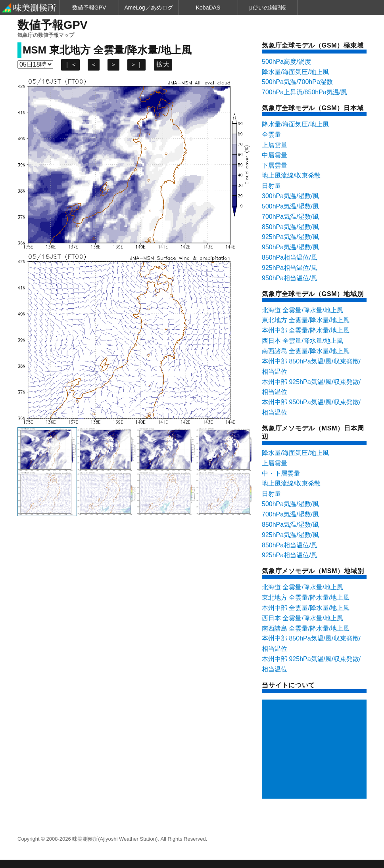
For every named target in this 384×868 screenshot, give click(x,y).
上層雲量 (275, 145)
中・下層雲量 (281, 473)
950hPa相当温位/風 (290, 278)
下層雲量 (275, 165)
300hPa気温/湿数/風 (290, 196)
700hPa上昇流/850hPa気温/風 (304, 92)
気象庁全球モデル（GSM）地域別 (313, 294)
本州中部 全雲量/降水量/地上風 (306, 330)
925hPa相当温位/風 (290, 268)
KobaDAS (208, 8)
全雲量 (271, 135)
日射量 (271, 186)
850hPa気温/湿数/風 (290, 227)
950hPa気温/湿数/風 (290, 247)
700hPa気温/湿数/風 (290, 217)
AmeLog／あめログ (148, 8)
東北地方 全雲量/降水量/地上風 (306, 320)
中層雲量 (275, 155)
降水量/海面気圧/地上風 (295, 72)
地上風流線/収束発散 (291, 175)
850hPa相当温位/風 (290, 257)
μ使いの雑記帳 (267, 8)
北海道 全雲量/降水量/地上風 (302, 310)
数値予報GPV (89, 8)
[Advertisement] (316, 750)
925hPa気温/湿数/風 (290, 237)
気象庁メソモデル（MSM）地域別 (313, 571)
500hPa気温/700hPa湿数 (297, 82)
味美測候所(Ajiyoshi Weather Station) (115, 839)
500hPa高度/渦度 (286, 62)
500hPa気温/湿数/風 (290, 206)
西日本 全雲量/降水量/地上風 (302, 341)
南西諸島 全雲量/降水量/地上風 (306, 351)
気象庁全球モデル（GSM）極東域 (313, 45)
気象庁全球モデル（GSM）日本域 (313, 108)
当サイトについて (288, 685)
